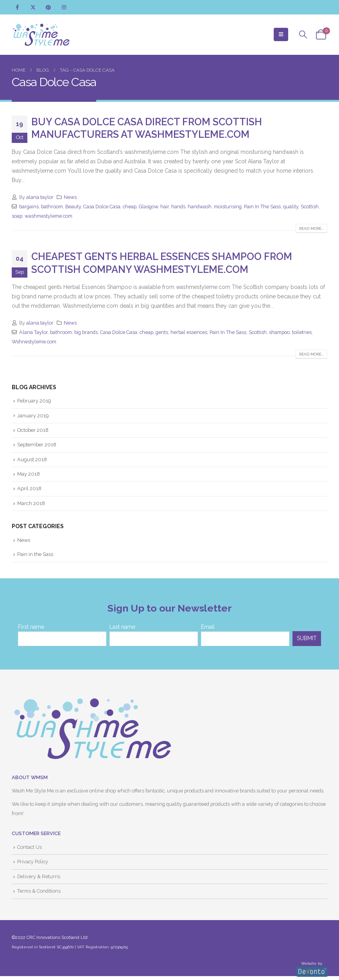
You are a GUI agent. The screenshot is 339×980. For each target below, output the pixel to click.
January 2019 (33, 416)
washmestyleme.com (48, 216)
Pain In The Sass (262, 207)
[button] (281, 34)
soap (17, 216)
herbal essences (189, 332)
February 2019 (34, 401)
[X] (33, 7)
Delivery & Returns (39, 877)
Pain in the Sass (35, 555)
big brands (86, 332)
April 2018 (30, 489)
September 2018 (37, 445)
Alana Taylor (33, 332)
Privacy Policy (33, 863)
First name (31, 628)
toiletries (302, 332)
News (70, 197)
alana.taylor (40, 197)
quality (291, 207)
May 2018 (29, 474)
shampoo (279, 332)
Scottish (310, 207)
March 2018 (31, 504)
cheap (130, 207)
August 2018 (32, 460)
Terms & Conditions (39, 892)
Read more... (311, 228)
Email (208, 628)
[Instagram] (64, 7)
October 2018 (33, 430)
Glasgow (148, 207)
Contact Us (30, 848)
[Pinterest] (48, 7)
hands (178, 207)
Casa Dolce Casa (102, 207)
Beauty (73, 207)
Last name (122, 628)
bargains (29, 207)
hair (165, 207)
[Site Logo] (41, 35)
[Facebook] (17, 7)
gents (162, 332)
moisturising (228, 207)
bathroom (52, 207)
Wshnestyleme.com (34, 342)
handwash (200, 207)
